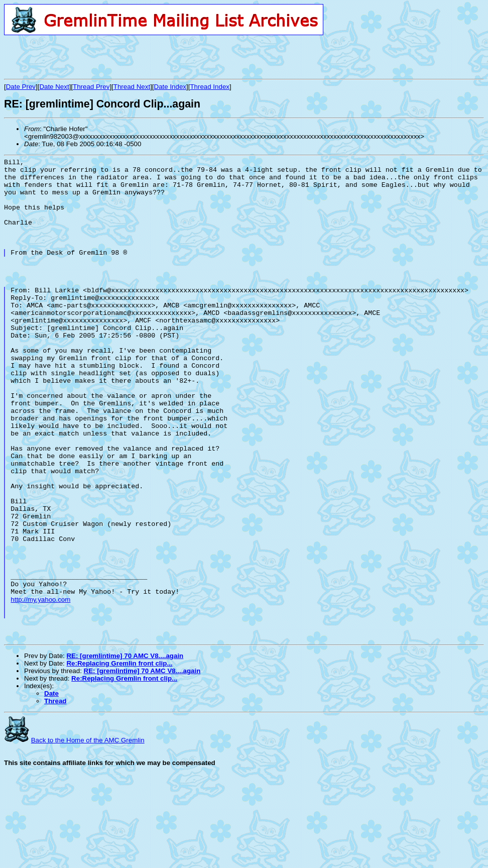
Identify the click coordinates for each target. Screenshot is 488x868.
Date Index (170, 87)
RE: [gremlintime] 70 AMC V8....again (125, 751)
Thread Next (132, 87)
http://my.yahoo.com (40, 687)
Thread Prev (91, 87)
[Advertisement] (121, 57)
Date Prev (21, 87)
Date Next (54, 87)
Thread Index (210, 87)
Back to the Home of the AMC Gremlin (88, 835)
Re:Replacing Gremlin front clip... (119, 758)
